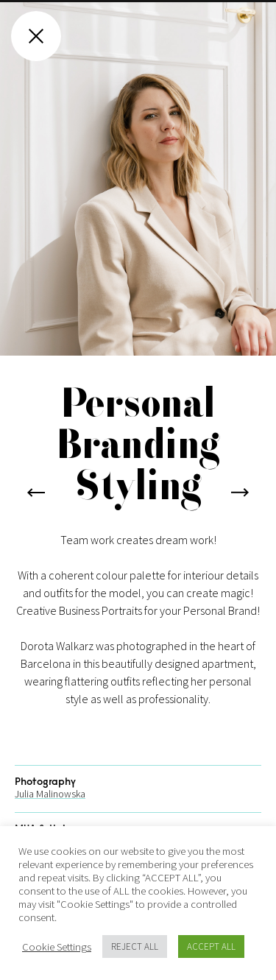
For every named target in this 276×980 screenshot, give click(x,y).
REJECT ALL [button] (135, 946)
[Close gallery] (36, 36)
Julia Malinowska (50, 811)
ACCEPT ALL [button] (211, 946)
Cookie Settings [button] (57, 947)
